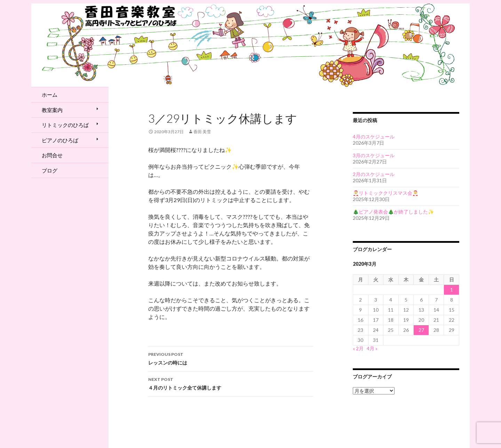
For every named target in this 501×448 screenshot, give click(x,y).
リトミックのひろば (65, 125)
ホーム (50, 95)
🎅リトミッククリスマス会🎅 (385, 193)
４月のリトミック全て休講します (231, 383)
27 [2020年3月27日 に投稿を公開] (421, 330)
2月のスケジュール (374, 174)
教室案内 (52, 110)
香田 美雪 (202, 132)
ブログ (50, 170)
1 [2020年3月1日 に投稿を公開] (452, 290)
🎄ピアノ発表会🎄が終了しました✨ (393, 212)
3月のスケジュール (374, 155)
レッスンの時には (231, 358)
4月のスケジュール (374, 137)
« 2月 (358, 348)
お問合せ (52, 155)
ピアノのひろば (60, 140)
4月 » (372, 348)
